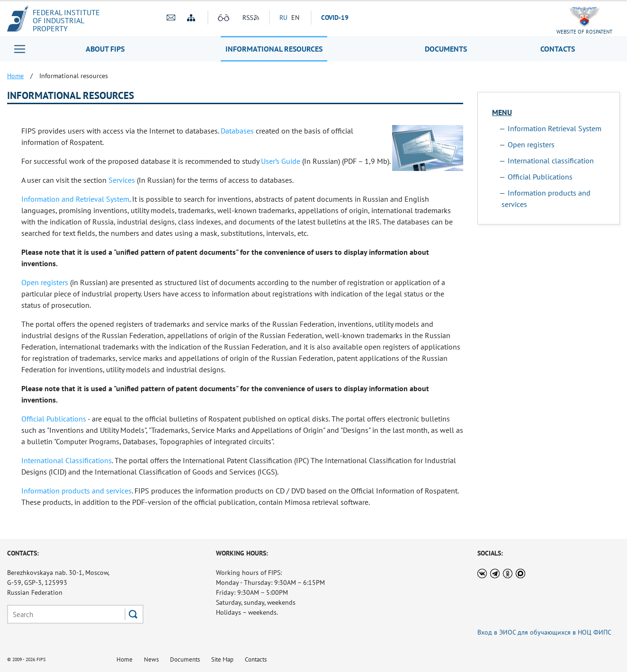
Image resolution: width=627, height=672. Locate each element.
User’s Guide (281, 161)
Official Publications (54, 419)
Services (122, 180)
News (151, 659)
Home (125, 659)
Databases (237, 131)
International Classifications (67, 460)
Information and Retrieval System (75, 199)
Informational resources (274, 49)
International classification (551, 161)
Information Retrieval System (555, 128)
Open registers (45, 282)
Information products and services (76, 491)
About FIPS (105, 49)
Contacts (558, 49)
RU (283, 18)
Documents (446, 49)
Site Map (222, 659)
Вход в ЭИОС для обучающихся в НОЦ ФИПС (544, 632)
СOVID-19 (335, 18)
